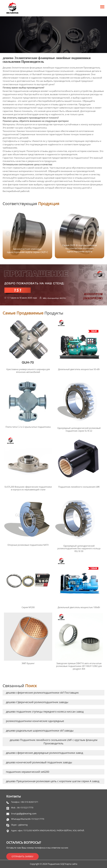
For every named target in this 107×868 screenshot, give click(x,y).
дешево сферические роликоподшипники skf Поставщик (42, 693)
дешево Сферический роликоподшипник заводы (37, 702)
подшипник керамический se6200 (28, 772)
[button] (99, 234)
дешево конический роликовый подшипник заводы (39, 762)
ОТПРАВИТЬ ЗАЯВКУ (22, 856)
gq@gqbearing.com (27, 813)
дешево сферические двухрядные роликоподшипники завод (44, 753)
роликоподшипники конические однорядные (35, 721)
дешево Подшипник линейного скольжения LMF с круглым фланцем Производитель (54, 742)
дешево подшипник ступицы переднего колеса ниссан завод (45, 712)
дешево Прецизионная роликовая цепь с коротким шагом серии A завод (53, 781)
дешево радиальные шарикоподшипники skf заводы (40, 731)
